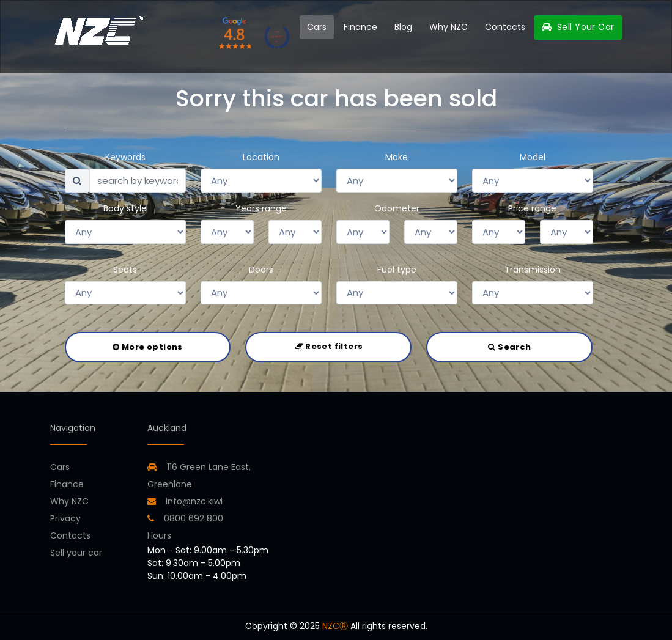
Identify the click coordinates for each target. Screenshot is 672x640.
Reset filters (329, 346)
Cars (317, 27)
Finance (360, 27)
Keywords (125, 157)
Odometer (397, 208)
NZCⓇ (335, 626)
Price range (532, 208)
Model (533, 157)
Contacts (505, 27)
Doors (261, 270)
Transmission (533, 270)
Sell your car (76, 553)
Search (509, 347)
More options (147, 347)
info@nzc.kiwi (185, 501)
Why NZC (449, 27)
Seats (125, 270)
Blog (403, 27)
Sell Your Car (578, 27)
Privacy (65, 518)
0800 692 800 (185, 518)
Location (261, 157)
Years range (261, 208)
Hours (159, 535)
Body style (125, 208)
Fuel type (397, 270)
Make (397, 157)
